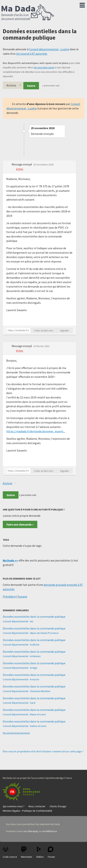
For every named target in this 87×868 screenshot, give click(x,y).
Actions (11, 85)
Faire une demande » (20, 524)
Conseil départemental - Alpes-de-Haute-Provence (31, 633)
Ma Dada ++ (10, 560)
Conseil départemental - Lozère (49, 49)
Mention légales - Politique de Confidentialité (28, 811)
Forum (51, 852)
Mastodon (27, 852)
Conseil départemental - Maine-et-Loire (24, 714)
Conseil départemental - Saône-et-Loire (25, 726)
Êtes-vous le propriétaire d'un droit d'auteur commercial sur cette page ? (43, 751)
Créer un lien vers (44, 330)
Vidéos (40, 852)
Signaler (65, 330)
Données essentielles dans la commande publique (34, 617)
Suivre (31, 86)
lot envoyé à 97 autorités (32, 54)
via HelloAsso (50, 831)
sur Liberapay (31, 831)
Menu (82, 4)
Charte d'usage (58, 806)
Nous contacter (37, 806)
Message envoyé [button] (22, 164)
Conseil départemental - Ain (18, 621)
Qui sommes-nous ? (14, 806)
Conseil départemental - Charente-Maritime (27, 691)
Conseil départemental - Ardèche (21, 645)
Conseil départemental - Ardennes (22, 656)
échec (20, 169)
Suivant (23, 596)
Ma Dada (28, 13)
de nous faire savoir (44, 68)
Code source (10, 852)
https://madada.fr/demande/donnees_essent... (36, 431)
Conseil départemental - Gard (19, 703)
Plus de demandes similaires (16, 733)
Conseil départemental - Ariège (20, 668)
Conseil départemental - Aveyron (21, 679)
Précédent (9, 596)
